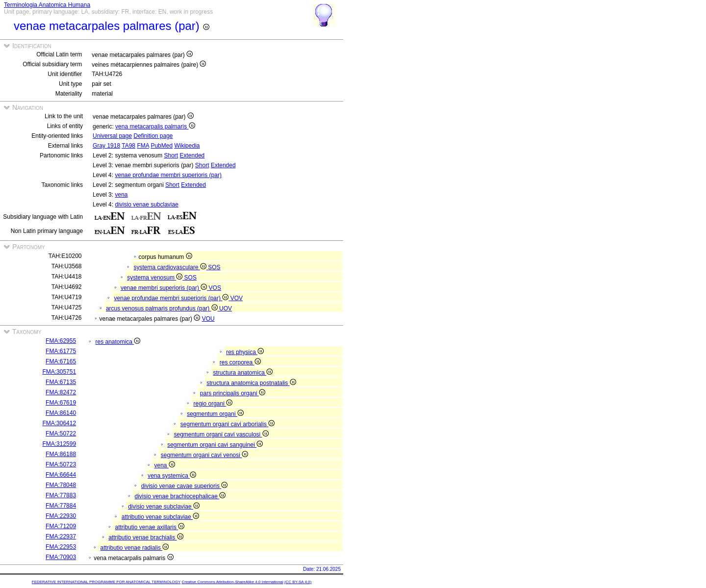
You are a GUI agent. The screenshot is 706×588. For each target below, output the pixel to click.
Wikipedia (187, 146)
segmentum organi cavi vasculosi (221, 435)
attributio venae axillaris (150, 527)
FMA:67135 (61, 382)
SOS (214, 267)
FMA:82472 (61, 392)
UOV (226, 308)
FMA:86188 (61, 454)
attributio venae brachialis (146, 537)
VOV (237, 298)
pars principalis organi (233, 393)
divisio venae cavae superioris (184, 486)
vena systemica (172, 476)
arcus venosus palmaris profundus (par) (163, 308)
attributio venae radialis (135, 548)
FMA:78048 (61, 485)
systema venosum (155, 278)
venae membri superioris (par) (165, 288)
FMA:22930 (61, 516)
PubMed (162, 146)
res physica (245, 352)
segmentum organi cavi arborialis (227, 424)
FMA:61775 (61, 351)
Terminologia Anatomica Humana (47, 5)
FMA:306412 (59, 423)
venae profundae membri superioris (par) (168, 175)
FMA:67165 (61, 361)
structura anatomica (243, 373)
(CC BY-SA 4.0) (298, 582)
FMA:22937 (61, 537)
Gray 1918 (106, 146)
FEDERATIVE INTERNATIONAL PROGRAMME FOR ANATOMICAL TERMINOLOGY (106, 582)
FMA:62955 (61, 341)
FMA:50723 (61, 464)
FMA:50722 (61, 434)
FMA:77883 (61, 495)
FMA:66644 (61, 475)
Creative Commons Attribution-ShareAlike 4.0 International (232, 582)
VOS (215, 288)
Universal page (112, 136)
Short (171, 155)
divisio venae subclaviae (146, 205)
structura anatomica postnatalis (251, 383)
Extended (192, 155)
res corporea (240, 362)
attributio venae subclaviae (160, 517)
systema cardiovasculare (171, 267)
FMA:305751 (59, 372)
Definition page (153, 136)
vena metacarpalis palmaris (155, 127)
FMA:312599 (59, 444)
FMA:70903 (61, 557)
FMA (143, 146)
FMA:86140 (61, 413)
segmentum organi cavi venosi (204, 455)
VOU (208, 319)
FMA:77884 (61, 506)
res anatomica (118, 342)
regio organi (213, 404)
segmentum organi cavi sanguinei (215, 445)
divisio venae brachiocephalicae (180, 496)
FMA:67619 (61, 403)
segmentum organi (215, 414)
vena (121, 195)
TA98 (128, 146)
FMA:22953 (61, 547)
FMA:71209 (61, 526)
